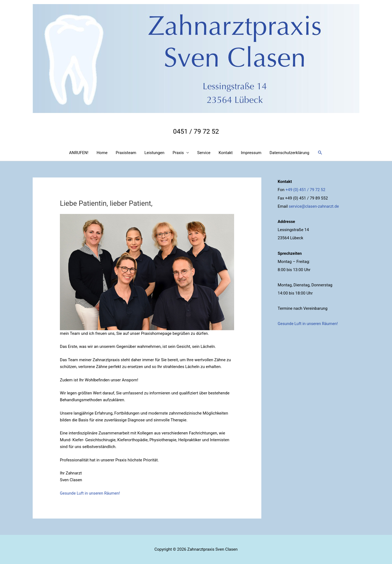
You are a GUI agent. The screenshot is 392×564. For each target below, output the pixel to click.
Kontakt (226, 153)
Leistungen (154, 153)
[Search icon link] (320, 153)
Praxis (178, 153)
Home (102, 153)
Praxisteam (126, 153)
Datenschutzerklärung (289, 153)
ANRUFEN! (79, 153)
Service (204, 153)
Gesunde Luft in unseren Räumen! (90, 493)
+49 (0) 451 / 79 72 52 (306, 190)
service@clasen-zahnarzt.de (314, 206)
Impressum (251, 153)
